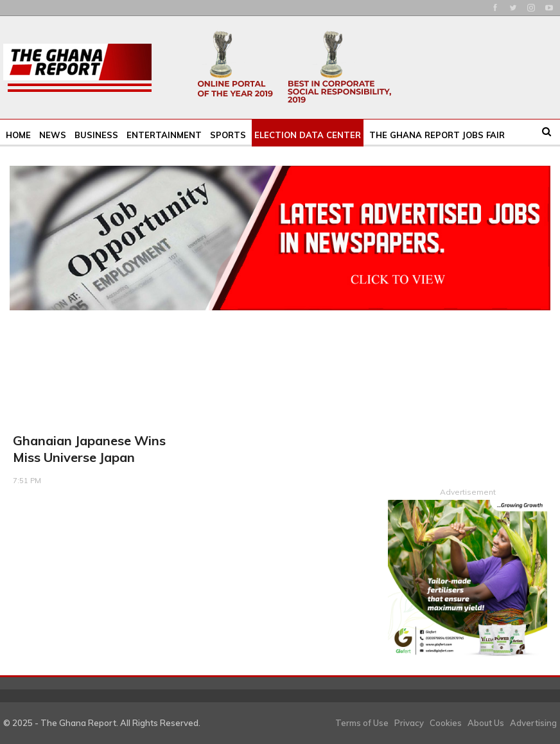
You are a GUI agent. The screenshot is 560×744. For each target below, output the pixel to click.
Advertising (533, 722)
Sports (228, 135)
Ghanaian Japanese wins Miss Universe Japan (89, 449)
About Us (486, 722)
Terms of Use (362, 722)
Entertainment (164, 135)
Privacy (409, 722)
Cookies (446, 722)
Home (18, 135)
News (53, 135)
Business (96, 135)
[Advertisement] (468, 394)
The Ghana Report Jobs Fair (437, 135)
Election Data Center (308, 135)
